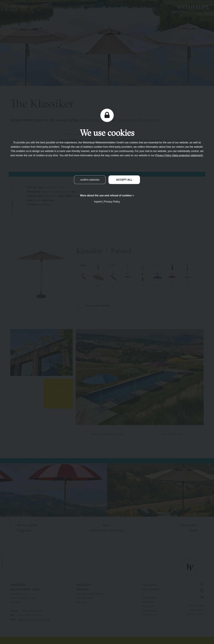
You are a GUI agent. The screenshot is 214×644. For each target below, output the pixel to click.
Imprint (98, 202)
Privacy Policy (112, 202)
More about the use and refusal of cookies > (107, 195)
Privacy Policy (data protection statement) (179, 155)
